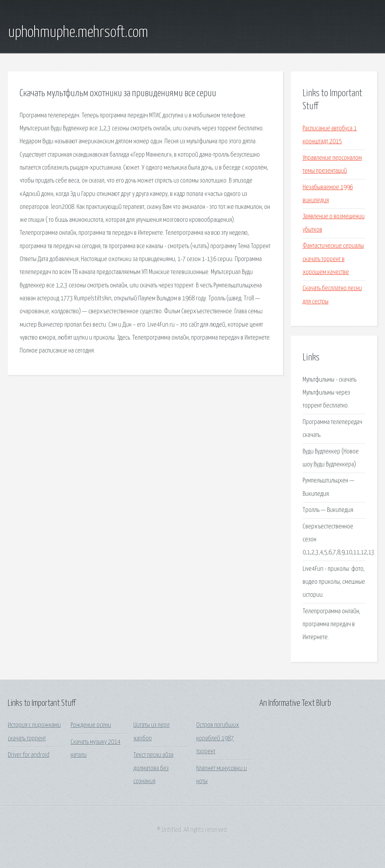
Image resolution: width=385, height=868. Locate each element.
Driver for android (29, 755)
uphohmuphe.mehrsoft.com (78, 33)
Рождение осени (91, 725)
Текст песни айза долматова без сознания (153, 768)
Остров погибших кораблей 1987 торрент (218, 738)
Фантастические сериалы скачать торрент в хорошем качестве (333, 259)
